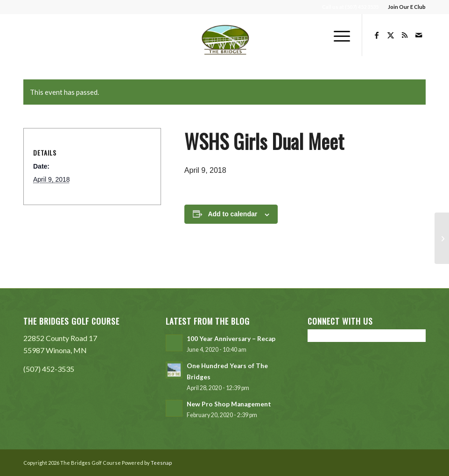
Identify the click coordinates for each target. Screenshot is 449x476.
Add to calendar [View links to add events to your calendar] (232, 214)
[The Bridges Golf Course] (225, 35)
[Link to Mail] (419, 35)
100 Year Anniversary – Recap (231, 339)
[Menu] (337, 35)
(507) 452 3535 (362, 7)
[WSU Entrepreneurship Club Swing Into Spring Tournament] (442, 238)
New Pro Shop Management (229, 404)
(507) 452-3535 (49, 369)
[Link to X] (391, 35)
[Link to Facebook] (377, 35)
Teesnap (161, 463)
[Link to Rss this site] (405, 35)
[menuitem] (404, 7)
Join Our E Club (407, 7)
